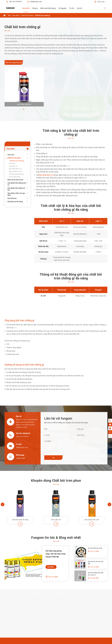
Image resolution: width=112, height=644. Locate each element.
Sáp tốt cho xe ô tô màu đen (97, 563)
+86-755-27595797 (15, 2)
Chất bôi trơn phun (27, 15)
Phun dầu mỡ (13, 166)
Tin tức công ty (58, 609)
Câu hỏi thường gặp (38, 603)
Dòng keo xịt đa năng (15, 202)
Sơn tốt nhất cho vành (96, 548)
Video (34, 606)
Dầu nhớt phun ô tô (48, 175)
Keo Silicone (12, 198)
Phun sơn (11, 155)
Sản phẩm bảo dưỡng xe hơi (16, 189)
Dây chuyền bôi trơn (15, 171)
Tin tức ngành (58, 612)
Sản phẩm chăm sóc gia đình (16, 194)
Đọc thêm (49, 567)
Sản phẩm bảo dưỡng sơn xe (17, 184)
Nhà (9, 15)
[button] (23, 109)
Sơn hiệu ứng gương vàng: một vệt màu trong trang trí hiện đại (54, 554)
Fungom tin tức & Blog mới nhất (56, 539)
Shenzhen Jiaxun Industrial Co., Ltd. (25, 642)
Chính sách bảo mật (99, 642)
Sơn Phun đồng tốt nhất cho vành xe (97, 574)
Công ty (35, 8)
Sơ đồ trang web (83, 642)
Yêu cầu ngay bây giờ (14, 62)
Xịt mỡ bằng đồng (15, 177)
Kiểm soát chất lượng (48, 8)
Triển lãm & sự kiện (60, 615)
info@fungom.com (36, 2)
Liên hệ (79, 8)
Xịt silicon (12, 163)
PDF (33, 609)
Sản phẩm (26, 8)
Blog (34, 612)
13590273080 (19, 458)
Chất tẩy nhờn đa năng (16, 174)
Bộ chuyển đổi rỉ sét (15, 169)
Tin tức (72, 8)
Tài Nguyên (62, 8)
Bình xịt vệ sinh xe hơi (15, 180)
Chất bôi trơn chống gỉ (43, 15)
